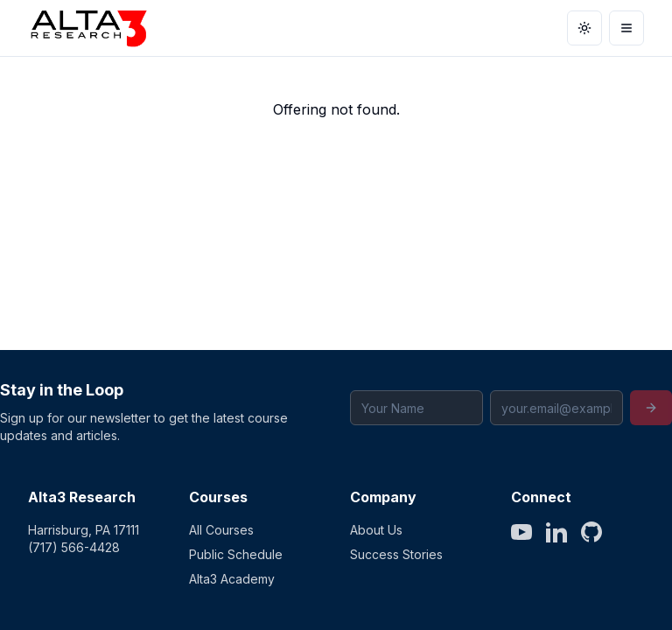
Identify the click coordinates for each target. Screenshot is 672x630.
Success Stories (396, 554)
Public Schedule (236, 554)
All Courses (221, 530)
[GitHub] (591, 532)
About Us (376, 530)
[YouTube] (521, 532)
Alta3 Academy (232, 579)
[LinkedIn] (556, 532)
